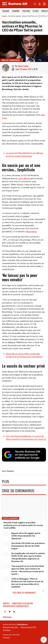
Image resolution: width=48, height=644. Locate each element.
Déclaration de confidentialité (16, 606)
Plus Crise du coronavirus (29, 592)
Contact (6, 603)
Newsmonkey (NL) (11, 627)
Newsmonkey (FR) (28, 627)
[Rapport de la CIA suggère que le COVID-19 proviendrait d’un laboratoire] (7, 534)
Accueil (4, 16)
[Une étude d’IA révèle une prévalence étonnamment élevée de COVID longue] (7, 544)
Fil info (36, 11)
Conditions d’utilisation (22, 603)
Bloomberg (31, 232)
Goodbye (7, 630)
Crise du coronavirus (11, 60)
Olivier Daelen (23, 66)
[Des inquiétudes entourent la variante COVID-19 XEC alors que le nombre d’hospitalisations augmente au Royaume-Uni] (7, 554)
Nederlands (7, 617)
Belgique (6, 11)
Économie (16, 11)
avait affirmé (24, 178)
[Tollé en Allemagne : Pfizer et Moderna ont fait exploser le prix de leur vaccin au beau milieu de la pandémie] (7, 580)
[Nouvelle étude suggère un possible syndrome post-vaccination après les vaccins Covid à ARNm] (24, 507)
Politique (26, 11)
